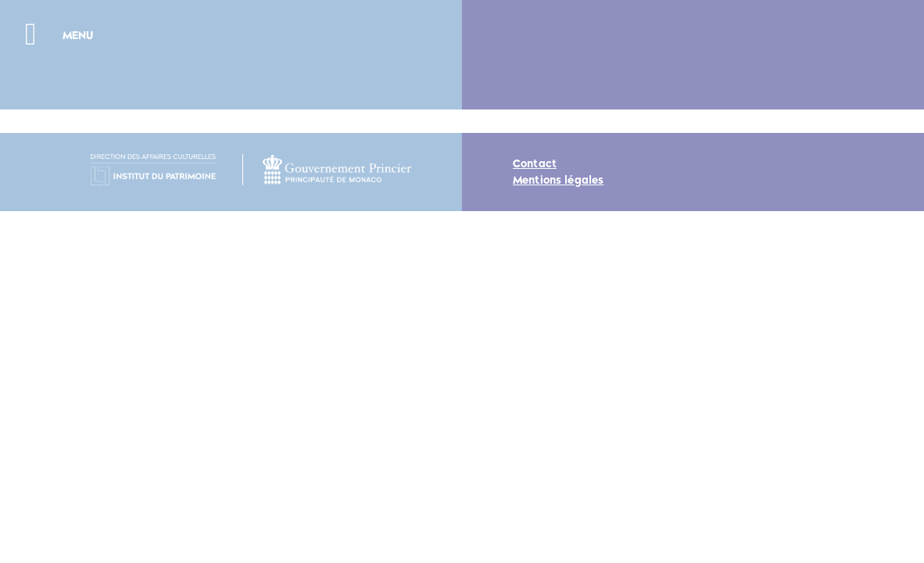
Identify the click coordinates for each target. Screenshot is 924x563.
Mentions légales (558, 180)
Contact (535, 164)
